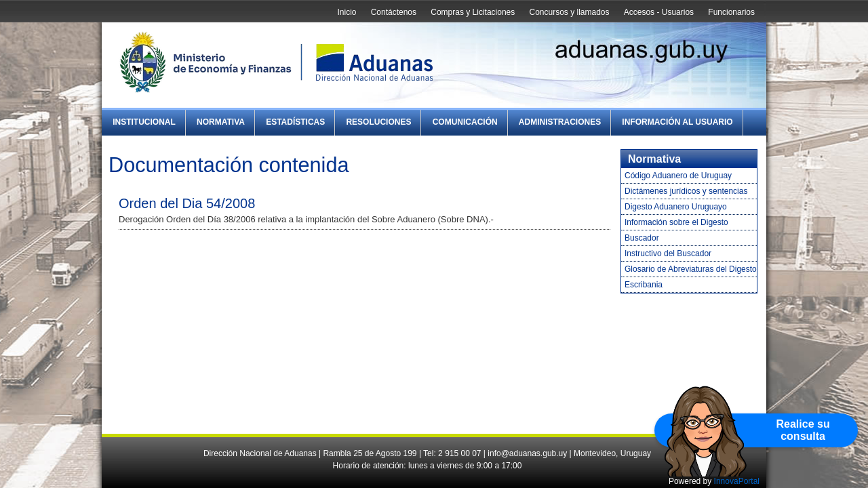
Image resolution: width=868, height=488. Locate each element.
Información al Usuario (677, 122)
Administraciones (560, 122)
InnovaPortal (737, 481)
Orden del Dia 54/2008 (187, 203)
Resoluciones (378, 122)
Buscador (642, 238)
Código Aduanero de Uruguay (678, 176)
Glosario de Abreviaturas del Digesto (691, 269)
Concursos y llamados (569, 12)
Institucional (144, 122)
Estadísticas (295, 122)
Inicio (347, 12)
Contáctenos (394, 12)
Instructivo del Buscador (668, 253)
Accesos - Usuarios (659, 12)
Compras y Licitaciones (473, 12)
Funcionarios (731, 12)
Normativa (221, 122)
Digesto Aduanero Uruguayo (676, 207)
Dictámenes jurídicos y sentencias (686, 191)
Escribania (644, 285)
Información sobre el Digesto (676, 222)
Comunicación (465, 122)
